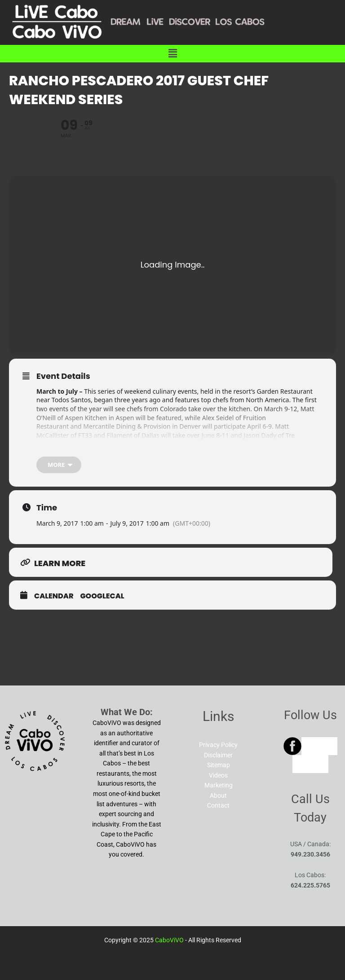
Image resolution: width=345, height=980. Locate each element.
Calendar (54, 596)
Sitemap (219, 765)
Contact (218, 805)
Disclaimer (218, 755)
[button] (172, 53)
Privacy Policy (218, 745)
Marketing (219, 785)
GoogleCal (102, 596)
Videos (218, 775)
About (218, 795)
